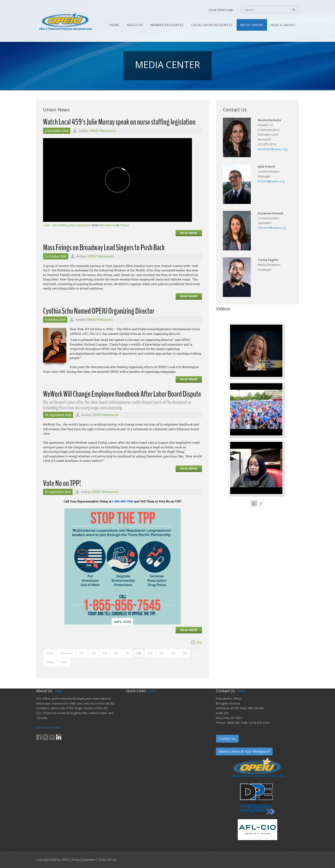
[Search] (263, 10)
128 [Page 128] (93, 653)
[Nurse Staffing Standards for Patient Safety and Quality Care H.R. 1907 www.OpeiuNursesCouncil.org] (257, 351)
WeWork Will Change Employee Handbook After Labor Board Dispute (122, 394)
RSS (199, 642)
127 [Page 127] (82, 653)
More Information (48, 727)
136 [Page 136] (185, 653)
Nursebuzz (107, 225)
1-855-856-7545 (123, 501)
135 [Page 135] (173, 653)
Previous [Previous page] (67, 653)
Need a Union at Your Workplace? (244, 751)
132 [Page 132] (139, 653)
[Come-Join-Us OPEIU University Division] (257, 469)
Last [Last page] (64, 662)
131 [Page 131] (127, 653)
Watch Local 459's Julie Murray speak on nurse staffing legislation (119, 122)
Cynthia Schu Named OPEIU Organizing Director (99, 311)
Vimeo (124, 225)
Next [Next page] (50, 662)
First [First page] (50, 653)
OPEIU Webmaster (103, 131)
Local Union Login (221, 10)
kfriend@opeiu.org (271, 181)
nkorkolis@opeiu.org (272, 149)
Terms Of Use (107, 860)
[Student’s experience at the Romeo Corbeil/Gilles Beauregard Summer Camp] (257, 410)
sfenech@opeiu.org (272, 228)
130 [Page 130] (116, 653)
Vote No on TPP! (62, 483)
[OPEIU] (65, 20)
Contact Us (227, 739)
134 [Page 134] (162, 653)
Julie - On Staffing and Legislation (67, 225)
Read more (189, 233)
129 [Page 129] (105, 653)
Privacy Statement (84, 860)
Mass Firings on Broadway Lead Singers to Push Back (104, 248)
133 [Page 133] (150, 653)
